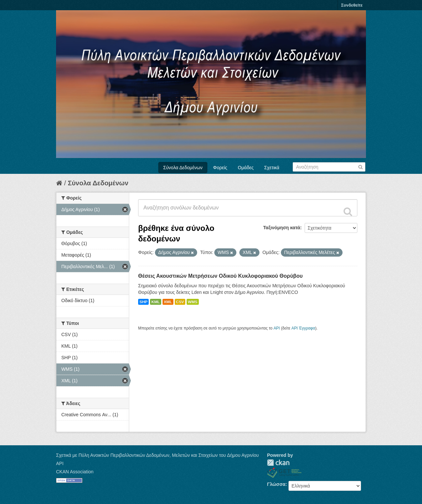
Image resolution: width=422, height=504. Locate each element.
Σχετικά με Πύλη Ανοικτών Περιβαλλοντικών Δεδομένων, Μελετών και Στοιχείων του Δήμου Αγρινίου (157, 455)
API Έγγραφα (303, 328)
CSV (180, 302)
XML (168, 302)
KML (156, 302)
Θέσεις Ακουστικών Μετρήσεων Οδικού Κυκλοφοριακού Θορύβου (220, 276)
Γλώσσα (276, 484)
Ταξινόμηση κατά (282, 228)
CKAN (278, 463)
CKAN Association (75, 472)
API (277, 328)
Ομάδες (246, 168)
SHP (143, 302)
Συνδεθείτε (352, 5)
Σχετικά (272, 168)
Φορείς (220, 168)
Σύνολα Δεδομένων (183, 168)
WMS (193, 302)
